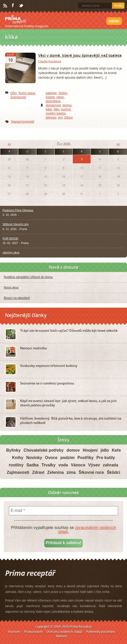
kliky (57, 109)
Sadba (33, 465)
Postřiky (85, 458)
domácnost (53, 105)
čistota (50, 97)
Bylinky (13, 450)
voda (63, 465)
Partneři (14, 632)
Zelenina (56, 472)
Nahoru (62, 636)
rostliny (16, 465)
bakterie (51, 93)
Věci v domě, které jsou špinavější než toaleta (80, 55)
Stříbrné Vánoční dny (16, 224)
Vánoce (78, 465)
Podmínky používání (101, 632)
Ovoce (51, 458)
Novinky (34, 458)
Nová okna (11, 288)
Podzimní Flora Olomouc (18, 210)
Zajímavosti (18, 97)
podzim (67, 458)
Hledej (118, 6)
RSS (6, 6)
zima (71, 472)
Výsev (94, 465)
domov (67, 105)
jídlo (105, 450)
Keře (116, 450)
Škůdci (114, 472)
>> (118, 144)
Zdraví (68, 118)
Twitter (21, 6)
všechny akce (11, 252)
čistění (63, 93)
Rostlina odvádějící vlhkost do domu (28, 277)
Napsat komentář (23, 122)
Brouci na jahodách (17, 298)
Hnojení (90, 450)
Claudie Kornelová (50, 61)
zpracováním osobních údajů (87, 530)
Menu (114, 21)
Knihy (18, 458)
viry (60, 118)
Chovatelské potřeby (43, 450)
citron (60, 97)
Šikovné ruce (91, 472)
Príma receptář (16, 20)
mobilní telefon (56, 113)
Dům (14, 93)
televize (51, 118)
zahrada (110, 465)
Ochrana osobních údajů (64, 632)
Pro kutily (106, 458)
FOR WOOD (10, 238)
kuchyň (66, 109)
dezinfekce (53, 101)
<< (9, 144)
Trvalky (48, 465)
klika (49, 109)
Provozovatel (33, 632)
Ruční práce (27, 93)
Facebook (13, 6)
